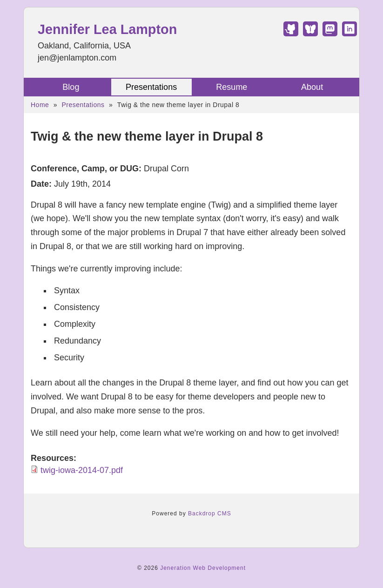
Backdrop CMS (210, 514)
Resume (232, 87)
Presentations (151, 87)
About (312, 87)
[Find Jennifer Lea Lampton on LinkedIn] (349, 34)
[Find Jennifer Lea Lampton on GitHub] (291, 34)
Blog (71, 87)
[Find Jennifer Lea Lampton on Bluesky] (310, 34)
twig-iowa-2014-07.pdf (82, 470)
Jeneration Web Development (203, 568)
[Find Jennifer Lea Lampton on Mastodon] (330, 34)
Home (40, 105)
